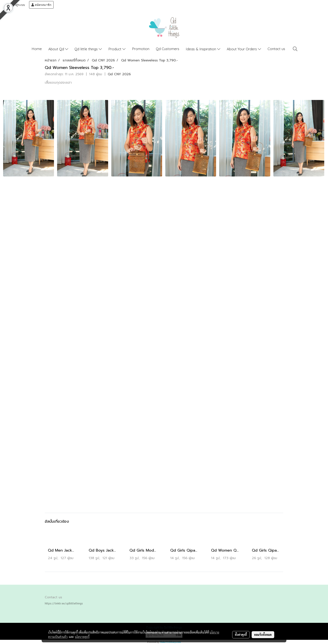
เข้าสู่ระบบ (16, 5)
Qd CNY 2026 (119, 74)
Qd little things (88, 49)
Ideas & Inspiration (203, 49)
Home (37, 49)
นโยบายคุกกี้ (82, 637)
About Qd (58, 49)
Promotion (141, 49)
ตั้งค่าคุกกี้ (241, 635)
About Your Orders (244, 49)
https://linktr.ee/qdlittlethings (64, 603)
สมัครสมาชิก (41, 5)
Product (117, 49)
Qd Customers (168, 49)
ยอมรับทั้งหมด (263, 635)
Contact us (276, 49)
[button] (295, 49)
